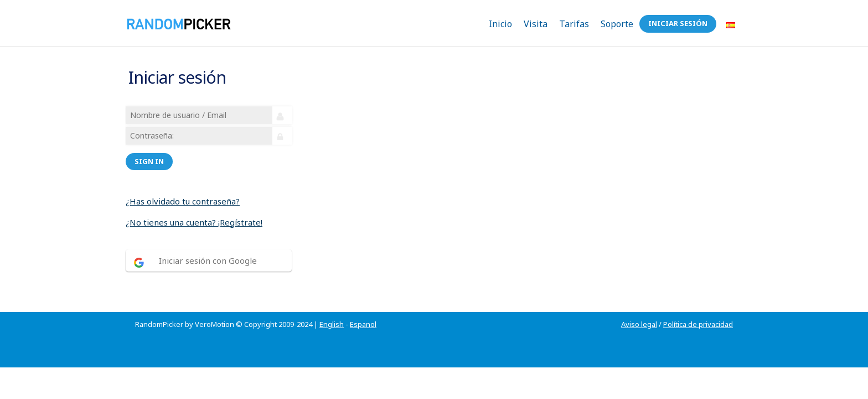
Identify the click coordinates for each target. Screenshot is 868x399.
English (332, 311)
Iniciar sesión (678, 23)
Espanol (363, 311)
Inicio (500, 24)
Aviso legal (639, 311)
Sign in (151, 155)
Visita (536, 24)
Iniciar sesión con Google (210, 254)
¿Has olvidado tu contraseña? (184, 195)
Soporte (617, 24)
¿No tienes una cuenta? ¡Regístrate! (196, 216)
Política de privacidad (698, 311)
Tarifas (574, 24)
